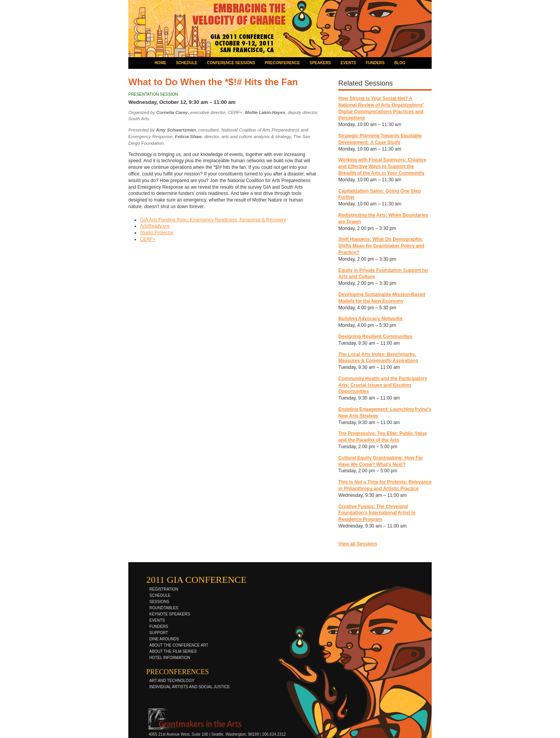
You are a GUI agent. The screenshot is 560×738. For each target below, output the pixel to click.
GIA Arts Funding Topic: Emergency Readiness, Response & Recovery (213, 220)
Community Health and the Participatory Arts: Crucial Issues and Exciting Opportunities (383, 385)
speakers (320, 63)
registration (164, 589)
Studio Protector (157, 233)
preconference (283, 63)
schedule (186, 63)
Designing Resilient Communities (375, 337)
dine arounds (164, 639)
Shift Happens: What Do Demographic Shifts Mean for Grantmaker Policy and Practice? (381, 246)
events (348, 63)
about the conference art (179, 645)
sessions (159, 602)
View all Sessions (358, 544)
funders (375, 63)
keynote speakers (170, 614)
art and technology (172, 681)
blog (400, 63)
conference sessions (231, 63)
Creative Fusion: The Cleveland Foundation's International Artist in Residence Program (377, 513)
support (159, 633)
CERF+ (148, 239)
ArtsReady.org (155, 226)
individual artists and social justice (190, 687)
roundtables (164, 608)
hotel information (170, 658)
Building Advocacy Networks (370, 319)
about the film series (173, 651)
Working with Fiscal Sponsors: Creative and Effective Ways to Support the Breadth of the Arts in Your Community (382, 167)
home (160, 63)
